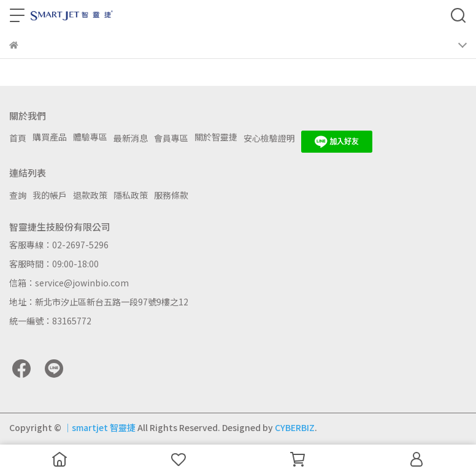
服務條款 (171, 195)
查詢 (18, 195)
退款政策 (90, 195)
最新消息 (131, 138)
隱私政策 (131, 195)
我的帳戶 (50, 195)
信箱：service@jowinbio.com (69, 283)
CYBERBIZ (295, 427)
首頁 (18, 138)
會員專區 (171, 138)
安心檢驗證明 (269, 138)
